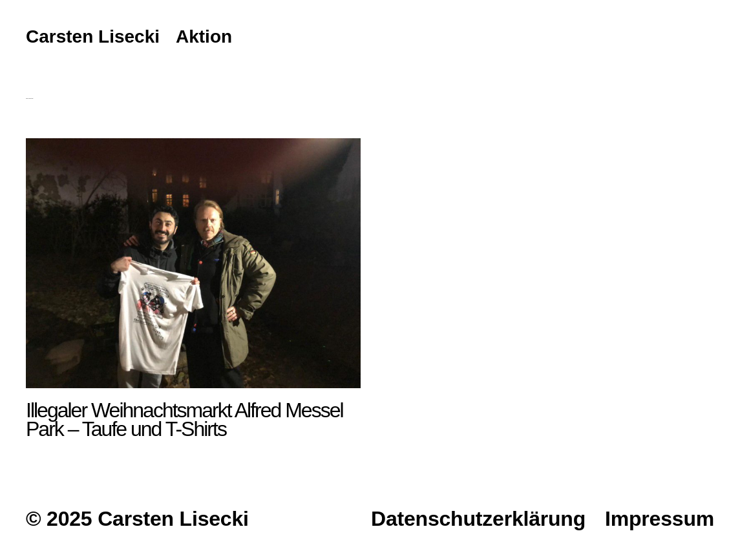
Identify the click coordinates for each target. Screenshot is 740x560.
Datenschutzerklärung (478, 519)
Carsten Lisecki (93, 37)
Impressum (660, 519)
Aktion (204, 37)
